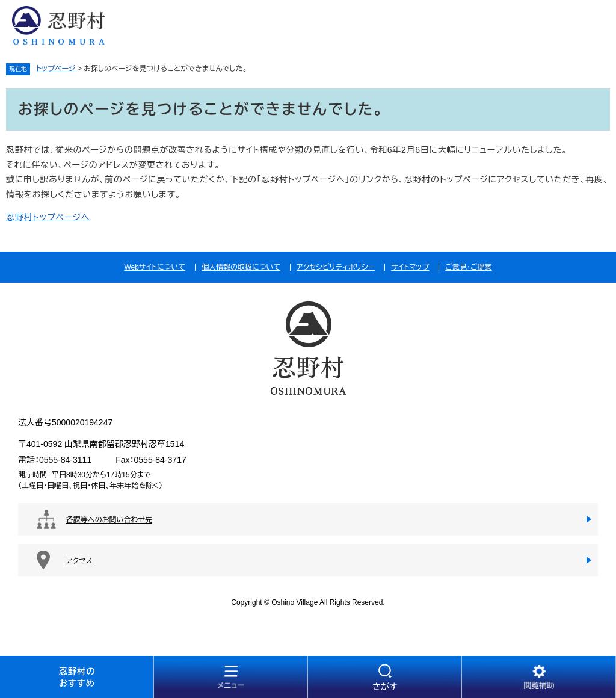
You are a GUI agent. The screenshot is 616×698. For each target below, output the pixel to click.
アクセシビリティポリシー (336, 267)
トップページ (56, 69)
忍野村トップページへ (48, 217)
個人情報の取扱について (241, 267)
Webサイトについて (155, 267)
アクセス (79, 561)
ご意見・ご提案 (468, 267)
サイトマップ (410, 267)
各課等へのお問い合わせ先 (109, 520)
